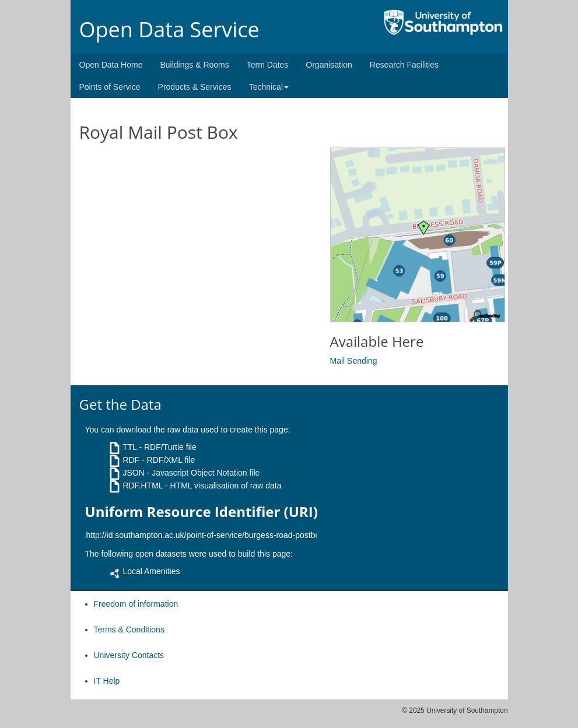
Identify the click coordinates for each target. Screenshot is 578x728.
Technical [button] (269, 87)
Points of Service (110, 87)
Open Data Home (111, 65)
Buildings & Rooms (194, 65)
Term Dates (268, 65)
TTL (129, 447)
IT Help (107, 681)
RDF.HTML (143, 486)
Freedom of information (136, 604)
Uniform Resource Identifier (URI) (202, 512)
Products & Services (195, 87)
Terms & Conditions (129, 629)
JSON (133, 473)
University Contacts (129, 655)
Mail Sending (354, 361)
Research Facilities (404, 65)
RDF (131, 460)
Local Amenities (151, 571)
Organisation (329, 65)
